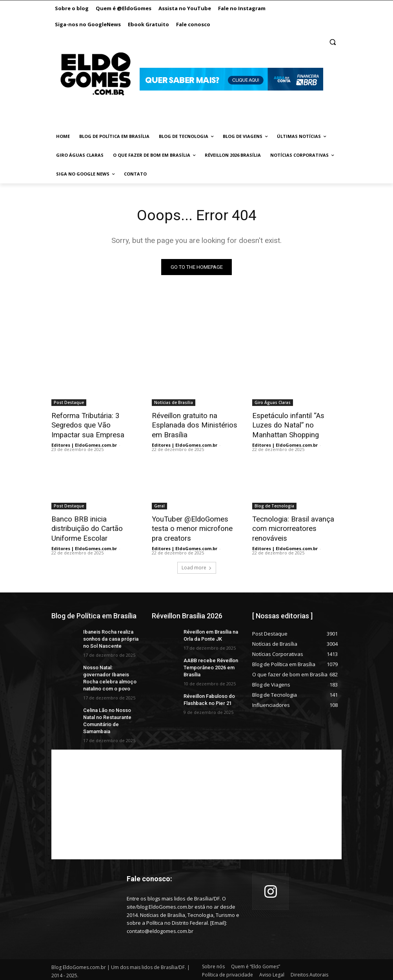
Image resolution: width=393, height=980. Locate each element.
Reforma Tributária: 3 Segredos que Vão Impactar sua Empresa (93, 424)
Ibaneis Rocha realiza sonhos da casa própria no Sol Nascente (109, 633)
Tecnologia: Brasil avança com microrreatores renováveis (297, 521)
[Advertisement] (196, 794)
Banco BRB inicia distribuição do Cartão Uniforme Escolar (94, 521)
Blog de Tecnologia (274, 504)
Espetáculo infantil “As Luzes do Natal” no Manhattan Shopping (295, 424)
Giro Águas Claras (273, 402)
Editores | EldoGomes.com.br (84, 443)
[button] (332, 42)
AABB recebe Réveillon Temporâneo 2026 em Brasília (209, 661)
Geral (159, 504)
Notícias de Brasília (174, 402)
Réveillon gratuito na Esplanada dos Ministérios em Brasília (196, 424)
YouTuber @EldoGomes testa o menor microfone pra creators (195, 525)
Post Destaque (69, 402)
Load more (197, 562)
